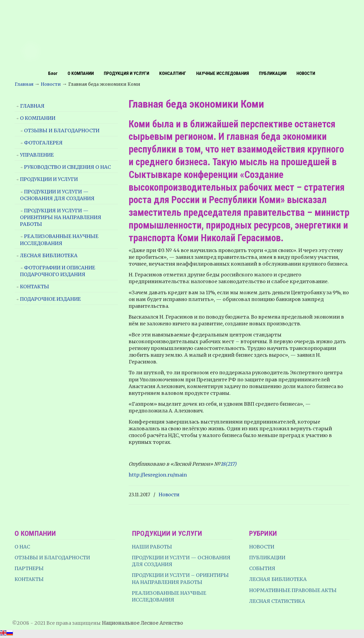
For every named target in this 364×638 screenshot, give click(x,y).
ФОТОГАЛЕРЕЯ (43, 143)
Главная (24, 84)
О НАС (22, 547)
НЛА (182, 34)
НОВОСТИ (262, 547)
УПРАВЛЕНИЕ (37, 155)
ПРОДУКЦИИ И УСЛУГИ (49, 179)
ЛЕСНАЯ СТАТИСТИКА (277, 601)
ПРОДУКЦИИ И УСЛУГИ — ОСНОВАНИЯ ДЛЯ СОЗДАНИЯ (57, 195)
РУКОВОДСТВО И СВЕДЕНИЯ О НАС (67, 167)
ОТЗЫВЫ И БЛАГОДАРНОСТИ (62, 130)
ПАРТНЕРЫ (29, 568)
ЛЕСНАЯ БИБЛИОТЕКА (49, 255)
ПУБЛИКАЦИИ (267, 558)
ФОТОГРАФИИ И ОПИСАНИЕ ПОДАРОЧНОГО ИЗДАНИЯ (58, 271)
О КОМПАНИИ (38, 118)
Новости (51, 84)
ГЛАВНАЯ (32, 106)
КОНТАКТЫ (35, 287)
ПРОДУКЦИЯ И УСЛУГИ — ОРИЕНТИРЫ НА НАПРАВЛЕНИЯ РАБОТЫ (61, 217)
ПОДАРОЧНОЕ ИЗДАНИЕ (50, 299)
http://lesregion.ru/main (158, 475)
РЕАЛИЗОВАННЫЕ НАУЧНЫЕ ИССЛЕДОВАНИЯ (59, 240)
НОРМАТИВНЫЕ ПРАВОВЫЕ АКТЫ (293, 590)
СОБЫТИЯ (262, 568)
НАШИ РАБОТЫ (152, 547)
